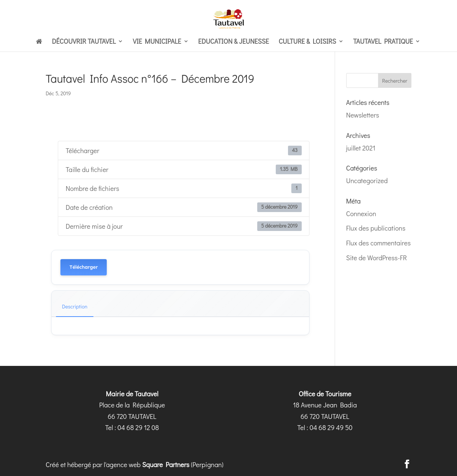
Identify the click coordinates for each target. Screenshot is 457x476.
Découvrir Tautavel (84, 42)
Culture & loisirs (307, 42)
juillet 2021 (361, 148)
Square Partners (166, 465)
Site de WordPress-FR (377, 258)
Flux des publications (376, 228)
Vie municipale (157, 42)
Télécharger (83, 267)
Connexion (361, 214)
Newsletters (363, 115)
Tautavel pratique (383, 42)
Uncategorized (367, 181)
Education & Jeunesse (234, 42)
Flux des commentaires (378, 243)
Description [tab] (74, 306)
